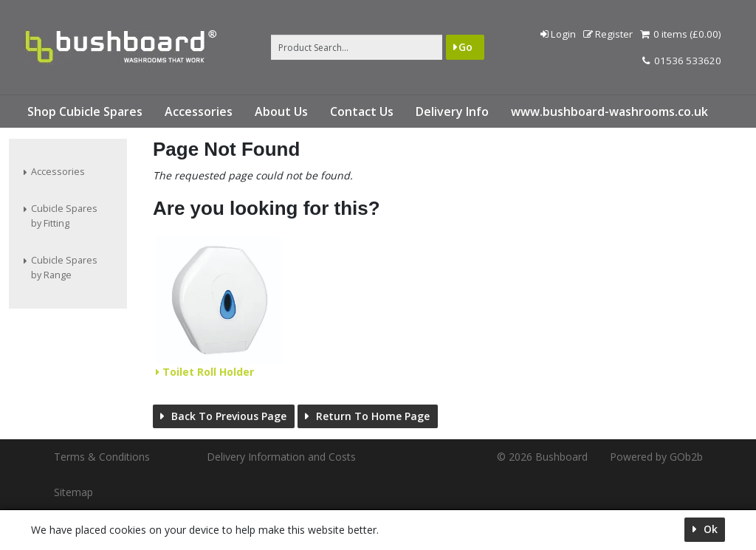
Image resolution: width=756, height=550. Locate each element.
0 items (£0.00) (681, 34)
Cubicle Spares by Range (64, 268)
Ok (709, 529)
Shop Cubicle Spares (85, 111)
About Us (281, 111)
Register (608, 34)
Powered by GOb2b (656, 457)
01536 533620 (682, 61)
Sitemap (73, 492)
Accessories (199, 111)
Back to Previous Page (227, 416)
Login (558, 34)
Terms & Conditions (102, 457)
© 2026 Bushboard (542, 457)
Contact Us (362, 111)
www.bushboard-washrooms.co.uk (609, 111)
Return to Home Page (371, 416)
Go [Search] (465, 47)
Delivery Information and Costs (281, 457)
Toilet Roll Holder (207, 372)
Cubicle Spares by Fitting (64, 216)
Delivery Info (452, 111)
